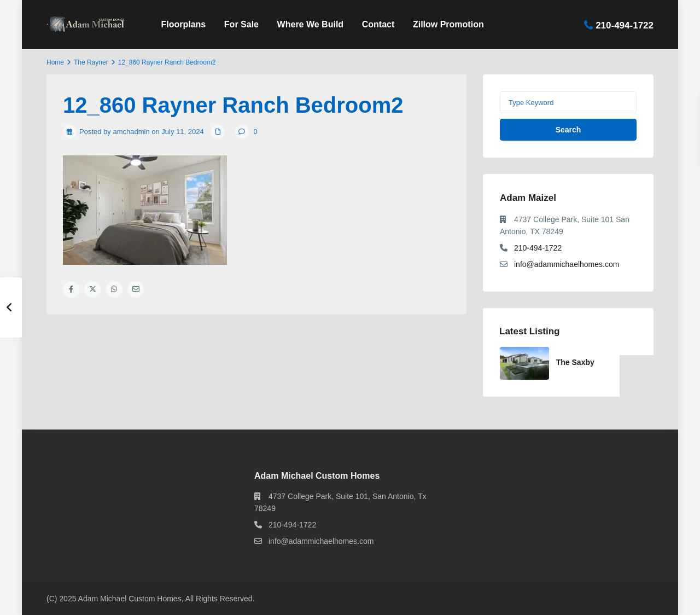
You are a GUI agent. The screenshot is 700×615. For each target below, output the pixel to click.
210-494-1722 (625, 25)
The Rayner (91, 62)
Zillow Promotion (448, 24)
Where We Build (311, 24)
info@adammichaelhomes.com (567, 264)
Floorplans (183, 24)
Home (55, 62)
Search (568, 130)
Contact (378, 24)
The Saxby (575, 362)
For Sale (241, 24)
